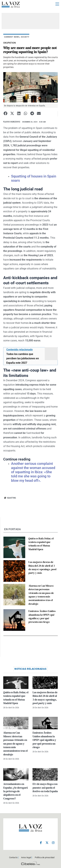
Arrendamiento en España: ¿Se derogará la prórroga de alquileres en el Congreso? (15, 791)
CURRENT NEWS (12, 37)
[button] (5, 113)
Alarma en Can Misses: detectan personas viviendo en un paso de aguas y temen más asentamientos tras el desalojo (41, 595)
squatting (11, 498)
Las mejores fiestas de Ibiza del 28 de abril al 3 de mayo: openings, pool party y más (42, 567)
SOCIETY (25, 37)
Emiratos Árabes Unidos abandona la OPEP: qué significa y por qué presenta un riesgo (42, 616)
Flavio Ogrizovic (12, 122)
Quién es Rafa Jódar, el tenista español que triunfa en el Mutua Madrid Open (41, 544)
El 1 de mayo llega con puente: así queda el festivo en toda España (45, 788)
